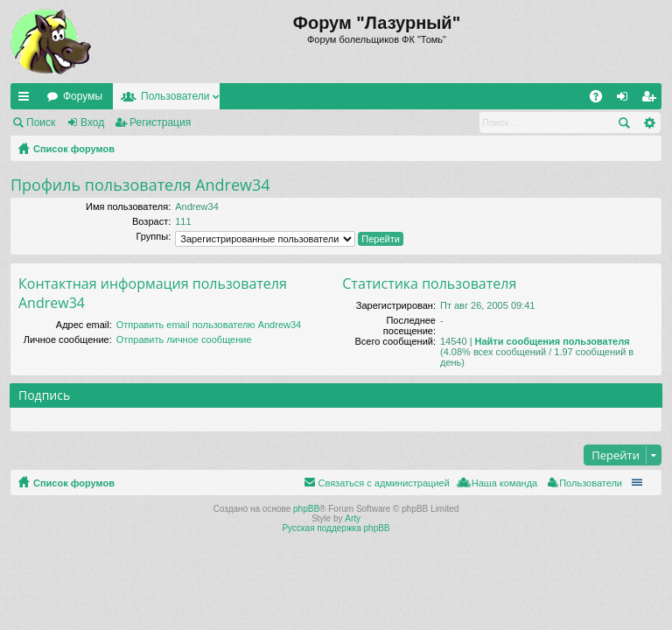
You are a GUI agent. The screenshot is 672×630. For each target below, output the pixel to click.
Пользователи (175, 96)
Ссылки (27, 100)
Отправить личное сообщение (184, 339)
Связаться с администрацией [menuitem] (383, 483)
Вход (92, 122)
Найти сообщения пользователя (553, 341)
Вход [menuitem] (626, 100)
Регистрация (160, 122)
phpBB (306, 509)
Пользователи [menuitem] (591, 483)
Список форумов (74, 149)
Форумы (83, 96)
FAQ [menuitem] (602, 100)
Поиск (41, 122)
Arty (353, 518)
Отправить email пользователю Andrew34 (209, 325)
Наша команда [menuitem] (504, 483)
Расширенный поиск (649, 122)
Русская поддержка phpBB (336, 528)
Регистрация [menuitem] (652, 100)
